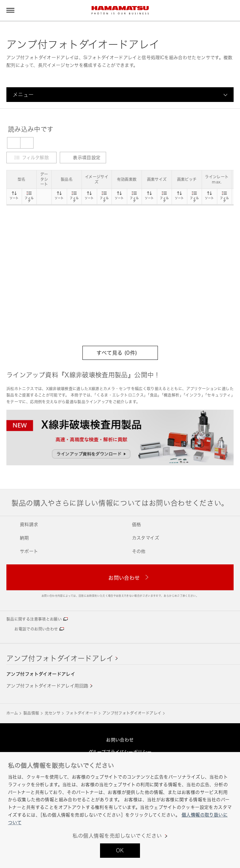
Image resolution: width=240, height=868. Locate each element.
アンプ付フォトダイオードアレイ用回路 (47, 686)
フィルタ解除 (35, 157)
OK (120, 850)
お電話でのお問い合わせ (36, 629)
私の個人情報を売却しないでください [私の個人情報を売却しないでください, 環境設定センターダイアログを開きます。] (117, 836)
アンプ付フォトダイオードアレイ (60, 658)
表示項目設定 (83, 157)
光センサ (53, 713)
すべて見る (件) (120, 353)
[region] (120, 810)
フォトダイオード (81, 713)
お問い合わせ (120, 740)
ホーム (12, 713)
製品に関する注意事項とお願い (34, 619)
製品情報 (31, 713)
